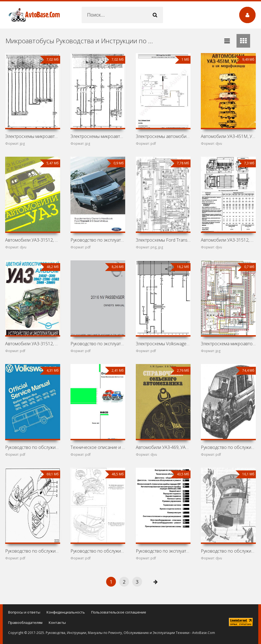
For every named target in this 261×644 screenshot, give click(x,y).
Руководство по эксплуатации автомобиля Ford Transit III (98, 240)
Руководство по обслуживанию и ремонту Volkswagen (228, 447)
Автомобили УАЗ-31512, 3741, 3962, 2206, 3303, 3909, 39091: (33, 344)
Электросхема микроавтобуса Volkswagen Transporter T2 (228, 344)
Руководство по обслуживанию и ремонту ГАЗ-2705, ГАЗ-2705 (228, 551)
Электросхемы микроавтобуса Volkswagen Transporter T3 (98, 136)
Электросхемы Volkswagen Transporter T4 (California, (163, 344)
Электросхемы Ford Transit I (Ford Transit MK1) (163, 240)
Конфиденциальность (66, 612)
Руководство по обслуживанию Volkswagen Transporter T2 (33, 447)
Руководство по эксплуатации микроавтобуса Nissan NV (98, 344)
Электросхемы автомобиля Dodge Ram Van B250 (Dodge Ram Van (163, 136)
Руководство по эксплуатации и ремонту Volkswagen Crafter (163, 551)
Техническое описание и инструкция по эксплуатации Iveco (98, 447)
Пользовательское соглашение (119, 612)
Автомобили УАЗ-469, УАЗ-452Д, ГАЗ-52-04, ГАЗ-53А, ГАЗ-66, (163, 447)
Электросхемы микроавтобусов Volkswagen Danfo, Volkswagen (33, 136)
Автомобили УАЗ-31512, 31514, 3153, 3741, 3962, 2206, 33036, (228, 240)
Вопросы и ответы (24, 612)
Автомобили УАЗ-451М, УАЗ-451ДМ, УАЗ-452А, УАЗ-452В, (228, 136)
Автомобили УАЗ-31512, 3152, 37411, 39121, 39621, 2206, (33, 240)
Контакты (57, 623)
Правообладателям (25, 623)
